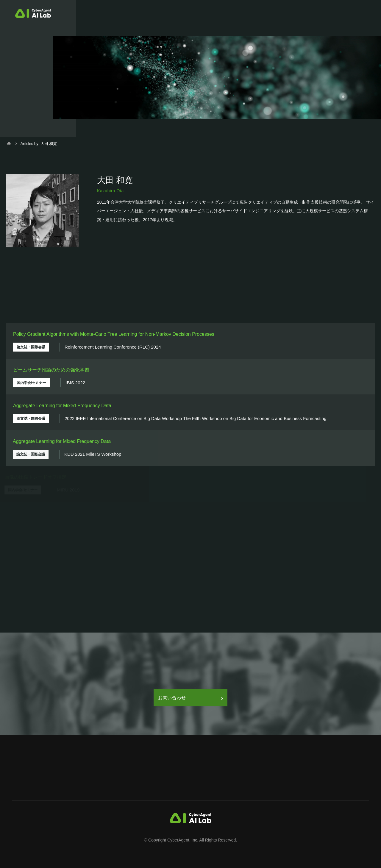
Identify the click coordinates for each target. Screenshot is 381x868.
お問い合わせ (190, 698)
